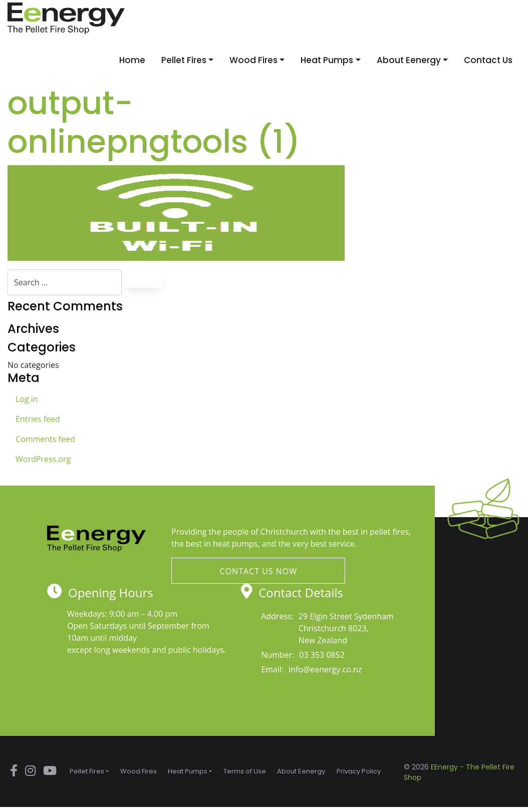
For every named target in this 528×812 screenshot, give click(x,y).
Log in (27, 399)
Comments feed (45, 439)
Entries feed (38, 419)
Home (132, 60)
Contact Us (488, 60)
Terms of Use (245, 771)
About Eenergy (409, 60)
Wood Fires (253, 60)
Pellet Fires (184, 60)
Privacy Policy (359, 771)
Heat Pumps (327, 60)
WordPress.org (43, 459)
